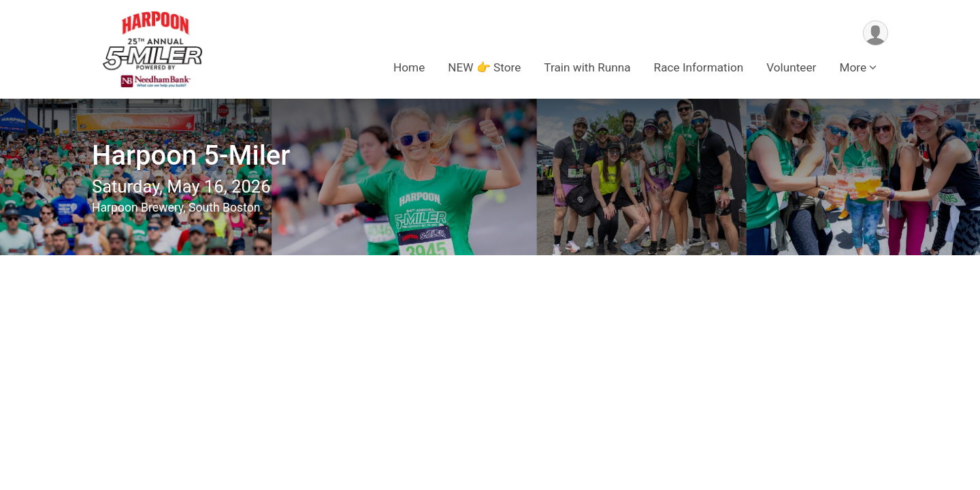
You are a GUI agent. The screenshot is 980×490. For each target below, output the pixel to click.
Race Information (699, 67)
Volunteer (791, 67)
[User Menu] (876, 33)
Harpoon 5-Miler (191, 156)
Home (409, 67)
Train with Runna (587, 67)
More (853, 67)
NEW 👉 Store (484, 67)
